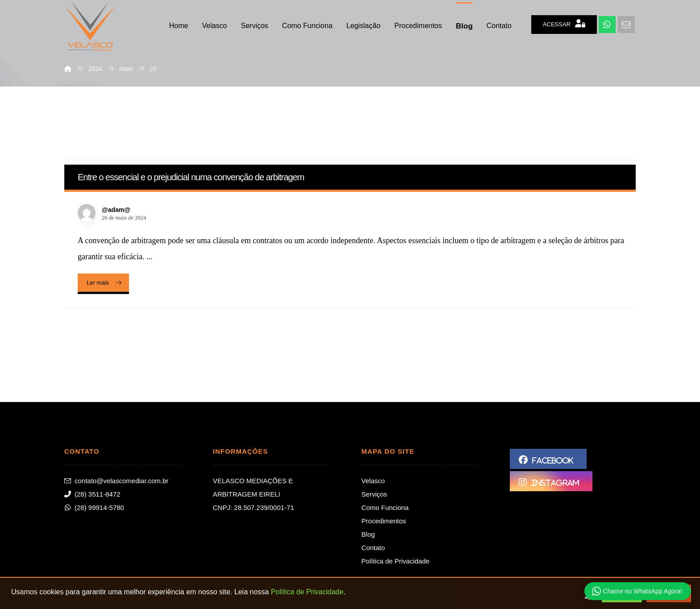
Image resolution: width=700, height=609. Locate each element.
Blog (368, 534)
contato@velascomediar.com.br (116, 481)
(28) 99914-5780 (94, 507)
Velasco (373, 481)
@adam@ (116, 210)
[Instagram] (551, 481)
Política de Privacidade (396, 561)
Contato (373, 548)
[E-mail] (626, 25)
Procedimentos (384, 521)
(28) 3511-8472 (92, 494)
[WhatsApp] (607, 25)
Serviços (375, 494)
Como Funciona (385, 507)
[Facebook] (548, 459)
